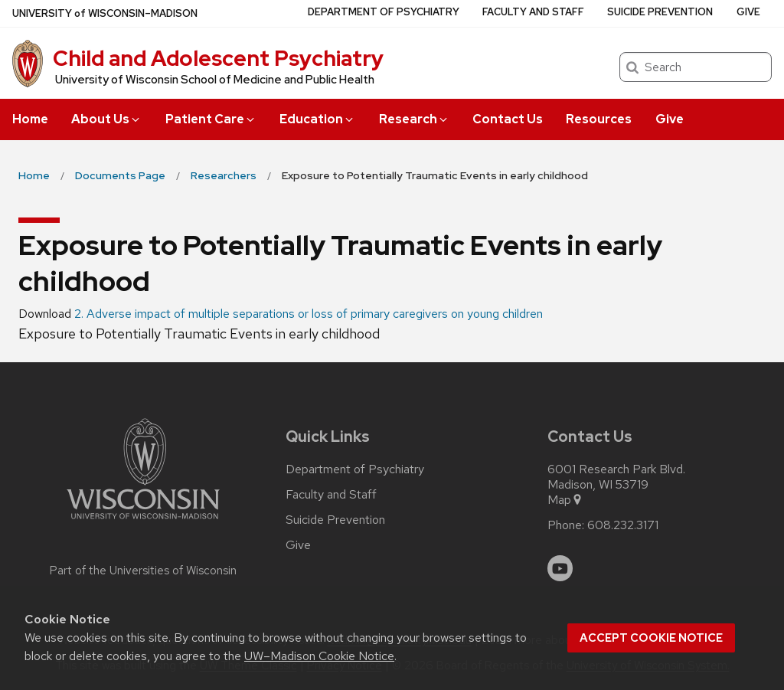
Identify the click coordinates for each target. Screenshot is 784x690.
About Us (106, 119)
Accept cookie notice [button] (651, 638)
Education (317, 119)
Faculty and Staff (533, 12)
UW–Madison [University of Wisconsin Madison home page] (105, 13)
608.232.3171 (623, 525)
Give (670, 119)
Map (565, 500)
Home (30, 119)
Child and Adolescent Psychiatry (218, 58)
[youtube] (560, 568)
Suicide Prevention (660, 12)
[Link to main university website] (143, 522)
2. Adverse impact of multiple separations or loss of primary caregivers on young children (309, 314)
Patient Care (211, 119)
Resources (599, 119)
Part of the (143, 571)
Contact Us (508, 119)
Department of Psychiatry (384, 12)
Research (414, 119)
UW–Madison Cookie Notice (319, 656)
